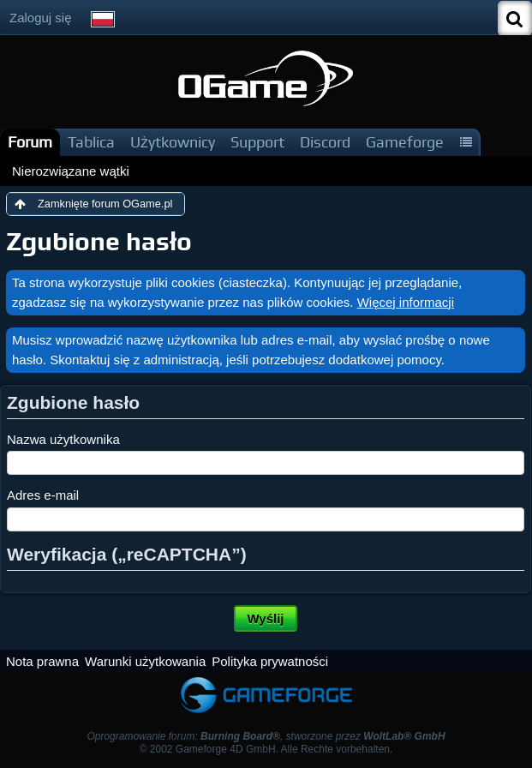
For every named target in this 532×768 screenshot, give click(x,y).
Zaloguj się (41, 18)
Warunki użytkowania (145, 661)
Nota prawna (42, 661)
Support (257, 142)
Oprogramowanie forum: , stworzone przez (266, 736)
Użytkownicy (173, 142)
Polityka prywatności (270, 661)
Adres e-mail (43, 495)
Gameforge (405, 142)
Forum (30, 142)
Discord (325, 142)
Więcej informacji (406, 302)
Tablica (91, 142)
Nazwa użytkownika (63, 439)
